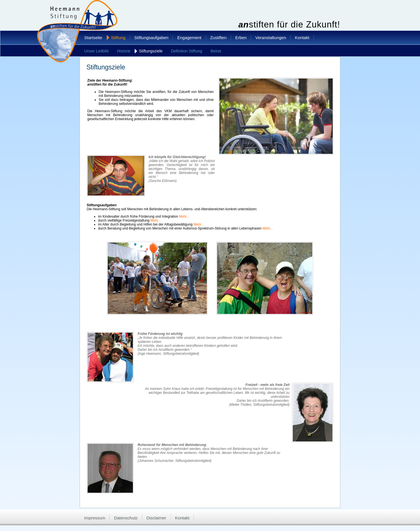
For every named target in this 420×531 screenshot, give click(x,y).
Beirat (216, 51)
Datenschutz (126, 518)
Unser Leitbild (96, 51)
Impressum (95, 518)
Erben (241, 38)
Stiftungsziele (151, 51)
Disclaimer (156, 518)
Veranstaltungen (271, 38)
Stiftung (118, 38)
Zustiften (219, 38)
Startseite (93, 38)
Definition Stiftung (187, 51)
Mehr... (184, 216)
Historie (124, 51)
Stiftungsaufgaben (151, 38)
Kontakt (302, 38)
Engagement (189, 38)
